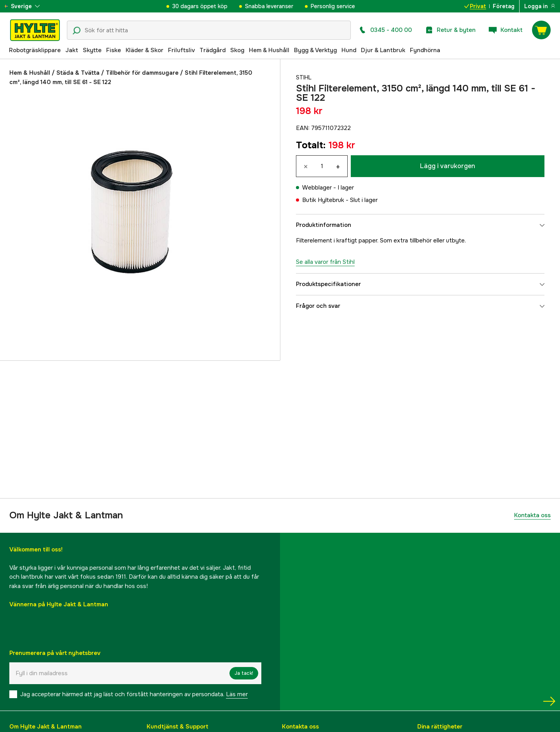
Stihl (304, 77)
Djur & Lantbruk (383, 50)
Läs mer (237, 694)
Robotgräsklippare (35, 50)
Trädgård (213, 50)
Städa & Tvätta (78, 73)
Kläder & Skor (144, 50)
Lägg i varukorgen (448, 166)
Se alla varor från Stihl (325, 262)
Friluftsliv (181, 50)
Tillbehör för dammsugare (142, 73)
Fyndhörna (425, 50)
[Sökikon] (77, 31)
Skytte (92, 50)
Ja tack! (244, 673)
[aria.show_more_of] (29, 6)
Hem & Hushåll (269, 50)
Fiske (114, 50)
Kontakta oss (532, 515)
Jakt (72, 50)
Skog (237, 50)
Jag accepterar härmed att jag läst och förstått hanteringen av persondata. (134, 694)
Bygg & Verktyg (315, 50)
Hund (349, 50)
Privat (475, 6)
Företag (504, 6)
